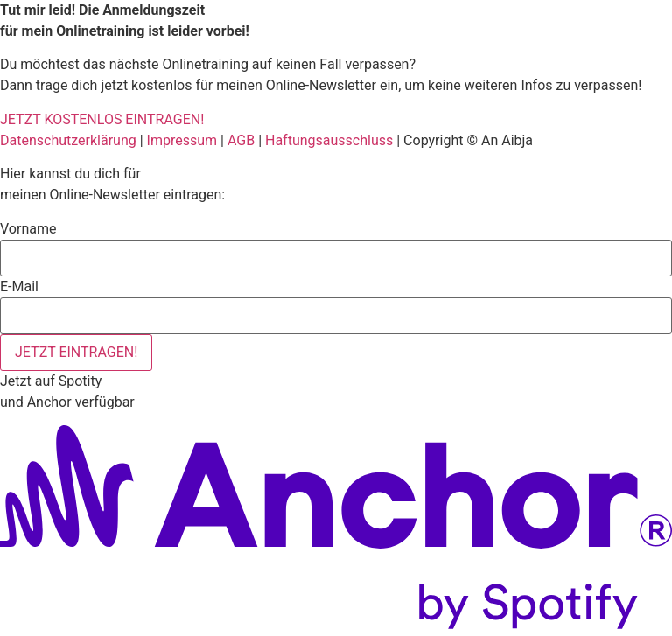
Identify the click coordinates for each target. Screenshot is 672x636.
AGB (241, 140)
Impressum (182, 140)
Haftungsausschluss (329, 140)
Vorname (28, 229)
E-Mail (19, 287)
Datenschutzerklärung (68, 140)
